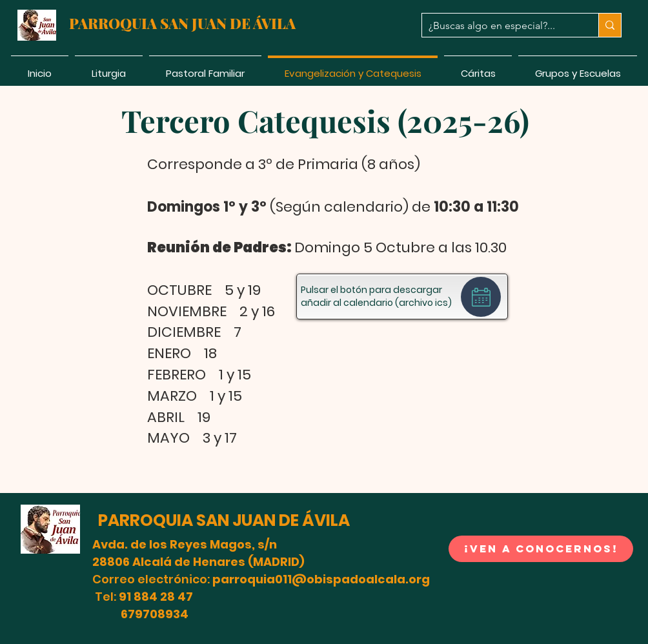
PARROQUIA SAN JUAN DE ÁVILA (224, 520)
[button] (50, 529)
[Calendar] (481, 297)
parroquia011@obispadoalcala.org (321, 579)
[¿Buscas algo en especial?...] (500, 26)
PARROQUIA (115, 23)
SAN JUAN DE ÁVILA (228, 23)
